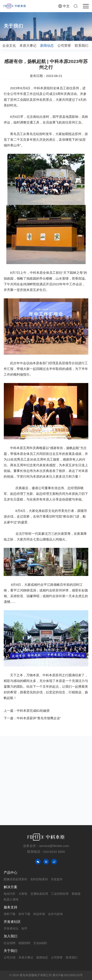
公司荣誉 (64, 46)
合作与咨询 (55, 914)
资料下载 (10, 914)
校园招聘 (24, 943)
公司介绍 (10, 957)
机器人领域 (11, 899)
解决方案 (10, 887)
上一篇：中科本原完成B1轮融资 (27, 711)
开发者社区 (12, 922)
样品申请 (39, 914)
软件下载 (24, 914)
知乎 (24, 928)
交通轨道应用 (39, 894)
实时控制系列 (39, 879)
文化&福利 (40, 943)
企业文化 (9, 46)
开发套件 (57, 879)
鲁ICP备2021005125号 (68, 975)
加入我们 (10, 936)
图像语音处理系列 (15, 879)
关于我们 (10, 951)
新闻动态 (47, 46)
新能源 (76, 894)
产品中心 (10, 873)
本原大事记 (28, 46)
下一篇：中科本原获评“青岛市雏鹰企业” (32, 718)
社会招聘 (10, 943)
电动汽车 (10, 894)
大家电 (23, 894)
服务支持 (10, 907)
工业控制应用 (60, 894)
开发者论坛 (11, 928)
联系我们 (82, 46)
